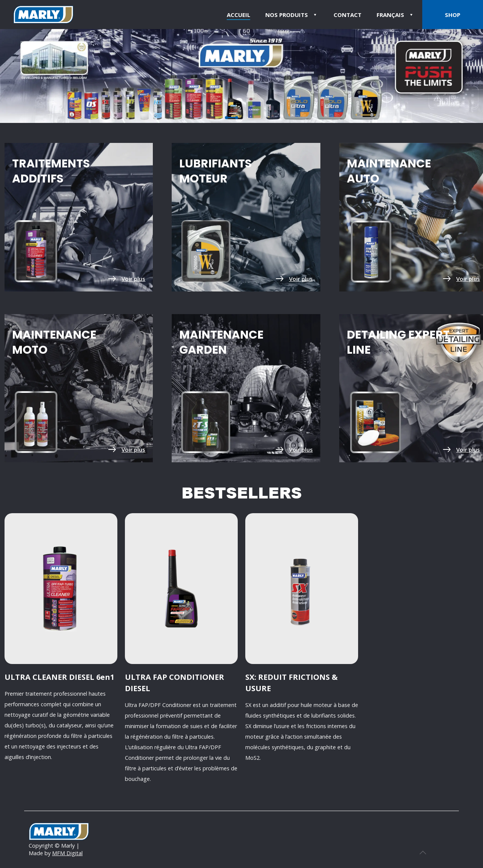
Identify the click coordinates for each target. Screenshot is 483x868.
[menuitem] (396, 15)
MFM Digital (67, 853)
